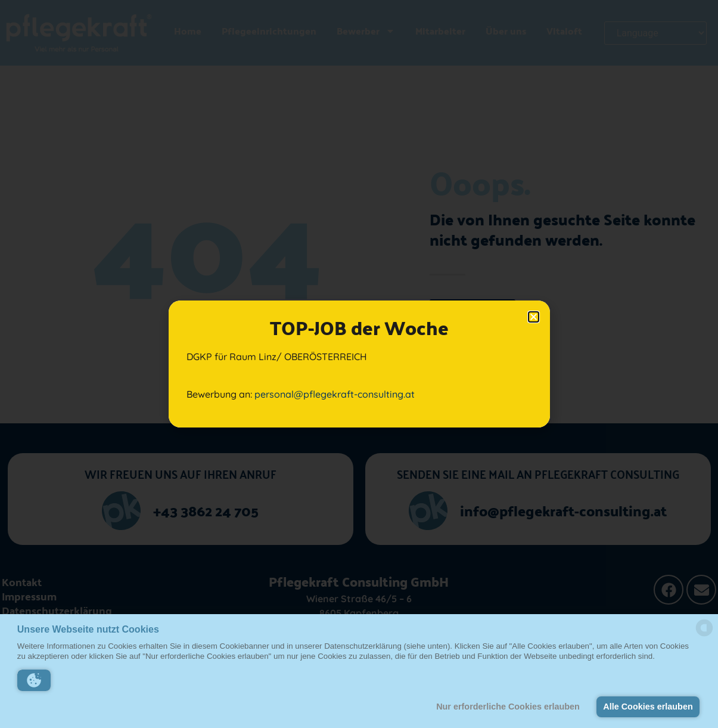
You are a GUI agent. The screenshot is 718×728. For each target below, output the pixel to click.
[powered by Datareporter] (704, 635)
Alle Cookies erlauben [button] (648, 707)
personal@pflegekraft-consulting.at (335, 394)
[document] (359, 364)
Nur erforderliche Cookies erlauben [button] (508, 707)
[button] (34, 680)
